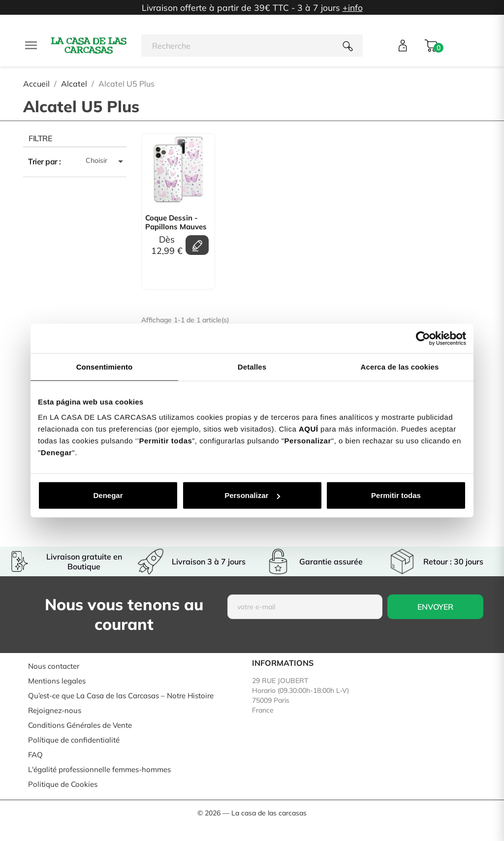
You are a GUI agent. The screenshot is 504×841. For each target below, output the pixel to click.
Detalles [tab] (252, 366)
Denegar (108, 495)
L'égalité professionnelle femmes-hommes (99, 769)
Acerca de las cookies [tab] (400, 366)
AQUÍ (309, 429)
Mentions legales (57, 681)
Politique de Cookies (63, 784)
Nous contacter (54, 666)
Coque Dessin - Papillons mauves (176, 222)
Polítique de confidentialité (74, 740)
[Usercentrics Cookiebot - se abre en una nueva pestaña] (423, 338)
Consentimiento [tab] (105, 366)
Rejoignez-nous (55, 710)
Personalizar (252, 495)
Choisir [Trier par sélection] (106, 161)
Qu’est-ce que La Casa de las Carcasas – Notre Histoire (121, 696)
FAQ (35, 755)
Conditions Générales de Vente (80, 725)
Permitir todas (396, 495)
